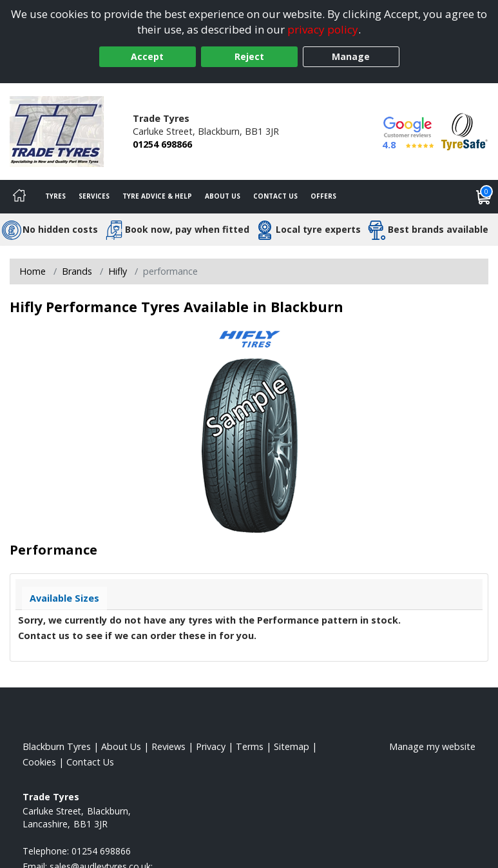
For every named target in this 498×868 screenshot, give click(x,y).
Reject (249, 56)
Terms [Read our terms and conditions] (250, 746)
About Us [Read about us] (121, 746)
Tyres (55, 196)
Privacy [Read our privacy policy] (211, 746)
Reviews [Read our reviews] (168, 746)
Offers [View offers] (323, 196)
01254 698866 (162, 144)
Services (94, 196)
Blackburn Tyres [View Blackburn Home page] (57, 746)
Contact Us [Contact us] (275, 196)
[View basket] (484, 197)
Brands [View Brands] (77, 271)
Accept (147, 56)
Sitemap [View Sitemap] (292, 746)
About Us (223, 196)
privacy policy (323, 29)
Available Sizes (64, 598)
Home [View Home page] (33, 271)
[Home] (19, 197)
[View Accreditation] (464, 131)
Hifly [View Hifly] (118, 271)
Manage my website (432, 746)
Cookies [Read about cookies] (39, 762)
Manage (351, 56)
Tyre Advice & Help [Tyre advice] (157, 196)
